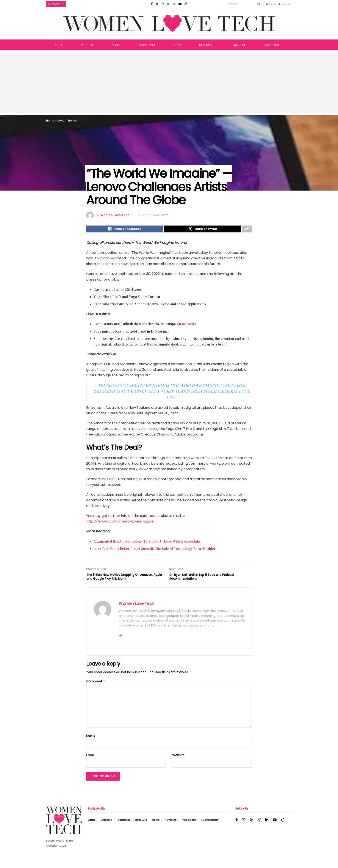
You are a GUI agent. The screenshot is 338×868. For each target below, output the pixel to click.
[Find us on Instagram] (169, 4)
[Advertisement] (169, 83)
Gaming (117, 45)
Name (91, 744)
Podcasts (237, 45)
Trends (72, 121)
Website (178, 764)
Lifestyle (148, 45)
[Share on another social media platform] (247, 230)
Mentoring (56, 4)
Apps (59, 45)
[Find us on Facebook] (152, 4)
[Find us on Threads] (163, 4)
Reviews (206, 45)
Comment (96, 690)
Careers (86, 45)
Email (90, 764)
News (178, 45)
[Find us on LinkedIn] (174, 4)
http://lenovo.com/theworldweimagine (120, 523)
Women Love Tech (115, 215)
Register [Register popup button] (285, 4)
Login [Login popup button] (271, 4)
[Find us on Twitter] (157, 4)
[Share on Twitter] (203, 230)
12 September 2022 (153, 215)
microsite (189, 325)
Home (50, 121)
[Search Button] (258, 4)
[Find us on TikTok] (186, 4)
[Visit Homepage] (169, 24)
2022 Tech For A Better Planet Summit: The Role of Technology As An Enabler (155, 550)
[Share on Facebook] (125, 230)
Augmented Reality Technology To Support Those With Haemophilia (147, 542)
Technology (273, 45)
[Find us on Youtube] (180, 4)
